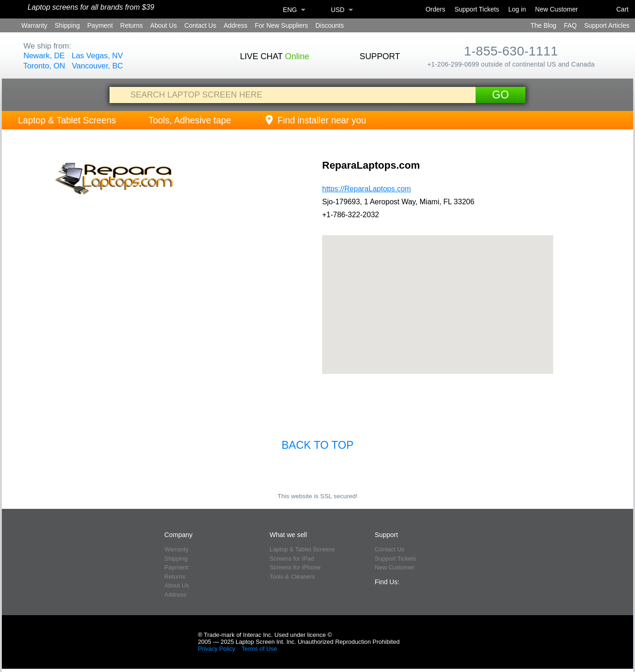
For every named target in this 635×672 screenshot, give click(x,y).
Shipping (67, 25)
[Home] (14, 10)
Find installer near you (315, 120)
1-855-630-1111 (511, 51)
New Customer (557, 9)
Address (235, 25)
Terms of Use (259, 649)
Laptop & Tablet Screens (67, 120)
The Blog (543, 25)
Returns (131, 25)
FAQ (570, 25)
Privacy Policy (217, 649)
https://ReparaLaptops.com (366, 189)
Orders (436, 9)
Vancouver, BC (98, 66)
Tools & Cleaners (292, 577)
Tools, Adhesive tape (190, 120)
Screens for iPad (292, 559)
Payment (100, 25)
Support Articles (607, 25)
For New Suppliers (281, 25)
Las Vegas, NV (97, 56)
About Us (164, 25)
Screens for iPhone (295, 567)
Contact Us (200, 25)
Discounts (329, 25)
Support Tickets (477, 9)
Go (501, 95)
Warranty (34, 25)
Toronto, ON (44, 66)
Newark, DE (44, 56)
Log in (517, 9)
